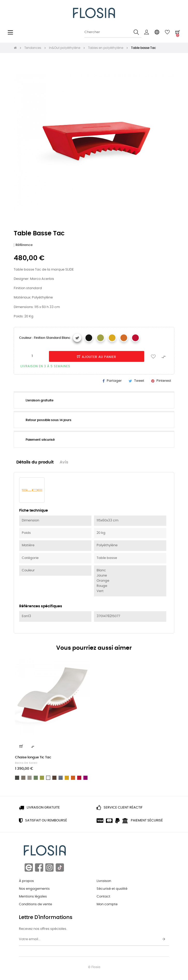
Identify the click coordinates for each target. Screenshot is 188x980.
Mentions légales (33, 897)
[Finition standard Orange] (124, 338)
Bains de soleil (26, 763)
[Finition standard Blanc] (77, 338)
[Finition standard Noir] (89, 338)
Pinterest (164, 381)
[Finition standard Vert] (100, 338)
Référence (24, 245)
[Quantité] (32, 356)
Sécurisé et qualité (112, 889)
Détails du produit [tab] (35, 462)
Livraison (104, 881)
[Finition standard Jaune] (112, 338)
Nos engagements (34, 889)
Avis (64, 462)
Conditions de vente (35, 904)
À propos (26, 881)
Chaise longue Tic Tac (33, 757)
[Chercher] (113, 32)
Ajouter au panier (97, 357)
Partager (114, 381)
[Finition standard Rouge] (135, 338)
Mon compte (107, 904)
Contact (103, 897)
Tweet (139, 381)
